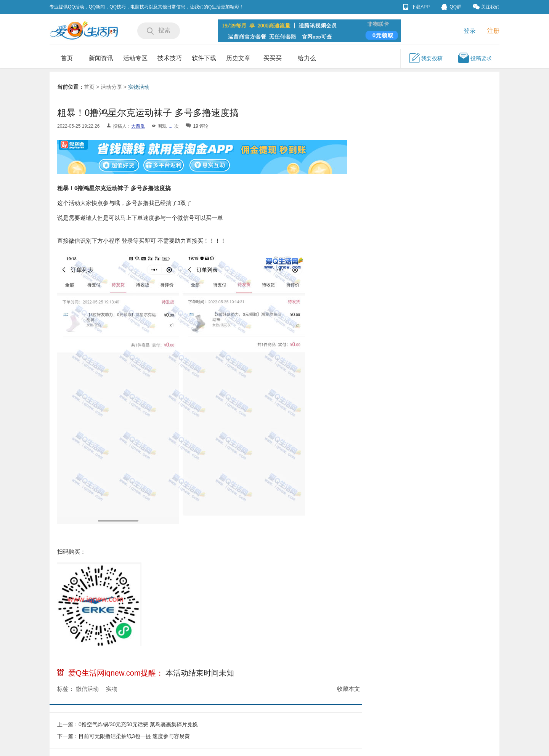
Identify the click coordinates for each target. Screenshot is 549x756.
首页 (67, 58)
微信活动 (87, 689)
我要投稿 (425, 58)
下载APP (416, 7)
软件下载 (204, 58)
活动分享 (111, 87)
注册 (493, 31)
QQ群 (451, 7)
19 (195, 126)
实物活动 (139, 87)
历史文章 (238, 58)
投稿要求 (475, 58)
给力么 (307, 58)
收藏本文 (348, 689)
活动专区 (135, 58)
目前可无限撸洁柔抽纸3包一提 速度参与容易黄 (134, 736)
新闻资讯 (101, 58)
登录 (470, 31)
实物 (112, 689)
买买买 (273, 58)
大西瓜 (138, 126)
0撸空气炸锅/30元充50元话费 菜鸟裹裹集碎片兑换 (138, 724)
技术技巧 (170, 58)
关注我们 (486, 7)
